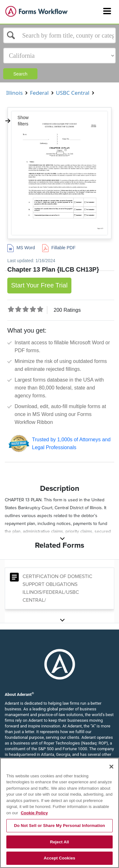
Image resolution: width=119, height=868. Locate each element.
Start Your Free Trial (39, 285)
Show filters (17, 121)
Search (20, 74)
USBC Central (73, 93)
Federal (39, 93)
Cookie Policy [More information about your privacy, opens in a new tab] (34, 813)
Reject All (59, 842)
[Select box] (60, 35)
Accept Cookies (60, 858)
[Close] (111, 767)
